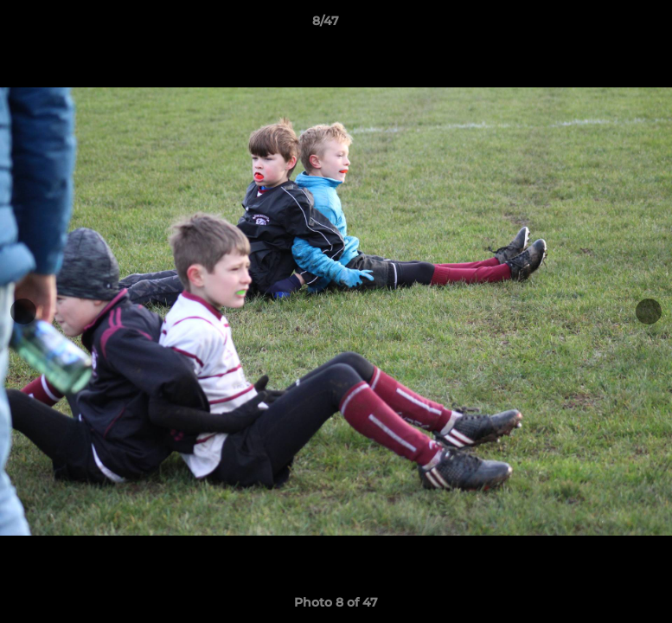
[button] (599, 25)
